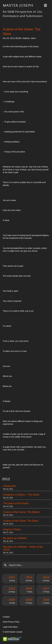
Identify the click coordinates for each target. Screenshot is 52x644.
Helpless (26, 38)
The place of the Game (16, 503)
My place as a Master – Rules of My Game (23, 548)
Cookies (6, 617)
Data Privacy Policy (11, 622)
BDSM (18, 38)
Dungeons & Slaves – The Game (21, 495)
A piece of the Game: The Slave (21, 521)
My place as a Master (15, 538)
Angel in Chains (12, 529)
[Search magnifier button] (5, 565)
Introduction (10, 486)
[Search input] (29, 565)
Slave (33, 38)
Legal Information (10, 627)
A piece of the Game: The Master (21, 512)
